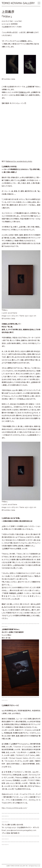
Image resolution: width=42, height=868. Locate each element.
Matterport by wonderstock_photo (19, 161)
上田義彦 (8, 12)
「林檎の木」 (23, 92)
